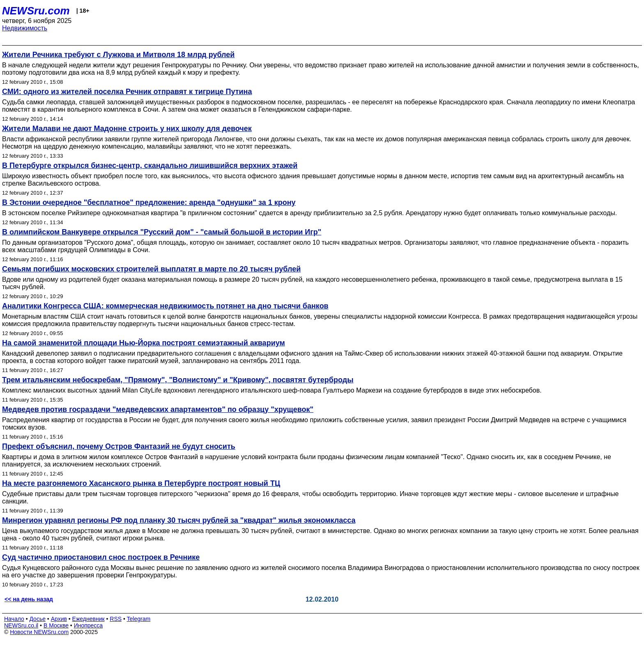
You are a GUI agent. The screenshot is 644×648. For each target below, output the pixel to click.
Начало (14, 619)
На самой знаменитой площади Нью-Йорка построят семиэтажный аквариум (144, 343)
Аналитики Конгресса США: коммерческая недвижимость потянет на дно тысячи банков (165, 306)
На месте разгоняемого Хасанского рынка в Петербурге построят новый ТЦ (141, 483)
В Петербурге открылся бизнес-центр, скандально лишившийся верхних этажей (150, 165)
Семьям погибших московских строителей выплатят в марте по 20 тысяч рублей (151, 269)
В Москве (56, 625)
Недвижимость (25, 28)
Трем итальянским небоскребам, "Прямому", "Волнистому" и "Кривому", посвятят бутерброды (178, 380)
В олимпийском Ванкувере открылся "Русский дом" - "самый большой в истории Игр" (162, 232)
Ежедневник (89, 619)
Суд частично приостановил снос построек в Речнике (101, 557)
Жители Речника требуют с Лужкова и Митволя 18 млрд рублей (118, 55)
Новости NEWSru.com (39, 632)
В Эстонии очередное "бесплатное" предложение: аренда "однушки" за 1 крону (149, 202)
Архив (59, 619)
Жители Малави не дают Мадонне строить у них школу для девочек (127, 129)
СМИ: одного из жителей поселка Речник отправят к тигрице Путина (127, 92)
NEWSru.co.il (21, 625)
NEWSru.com (36, 11)
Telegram (139, 619)
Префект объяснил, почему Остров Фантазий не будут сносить (119, 446)
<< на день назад (29, 599)
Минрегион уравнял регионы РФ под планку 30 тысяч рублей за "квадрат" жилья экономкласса (179, 520)
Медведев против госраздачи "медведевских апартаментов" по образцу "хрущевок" (158, 409)
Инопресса (89, 625)
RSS (116, 619)
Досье (37, 619)
